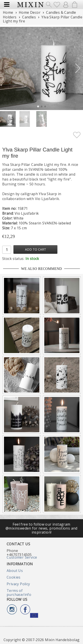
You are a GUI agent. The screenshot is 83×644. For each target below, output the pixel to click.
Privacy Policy (18, 584)
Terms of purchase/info (19, 593)
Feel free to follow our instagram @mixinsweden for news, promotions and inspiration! (41, 528)
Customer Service (22, 557)
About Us (15, 571)
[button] (78, 68)
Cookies (14, 577)
